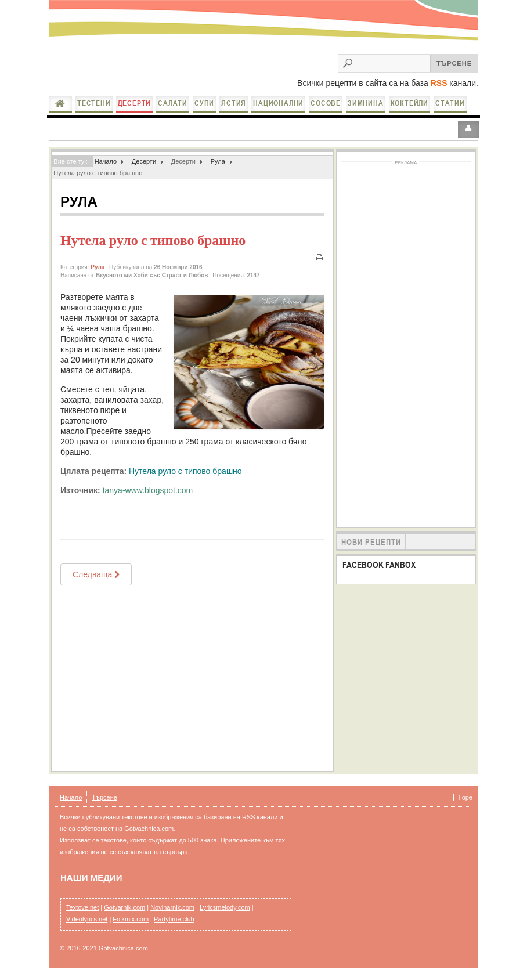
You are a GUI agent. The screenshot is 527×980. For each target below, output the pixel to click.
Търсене (104, 797)
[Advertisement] (192, 678)
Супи (204, 103)
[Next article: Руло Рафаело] (96, 574)
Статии (450, 103)
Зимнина (366, 103)
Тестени (94, 103)
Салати (173, 103)
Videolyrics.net (87, 919)
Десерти (135, 103)
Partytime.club (174, 919)
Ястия (234, 103)
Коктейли (409, 103)
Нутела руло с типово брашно (153, 240)
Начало (60, 104)
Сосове (326, 103)
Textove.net (82, 907)
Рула (218, 161)
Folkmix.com (131, 919)
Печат (320, 258)
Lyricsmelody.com (225, 907)
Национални (278, 103)
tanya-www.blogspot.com (148, 490)
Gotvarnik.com (124, 907)
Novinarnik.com (172, 907)
